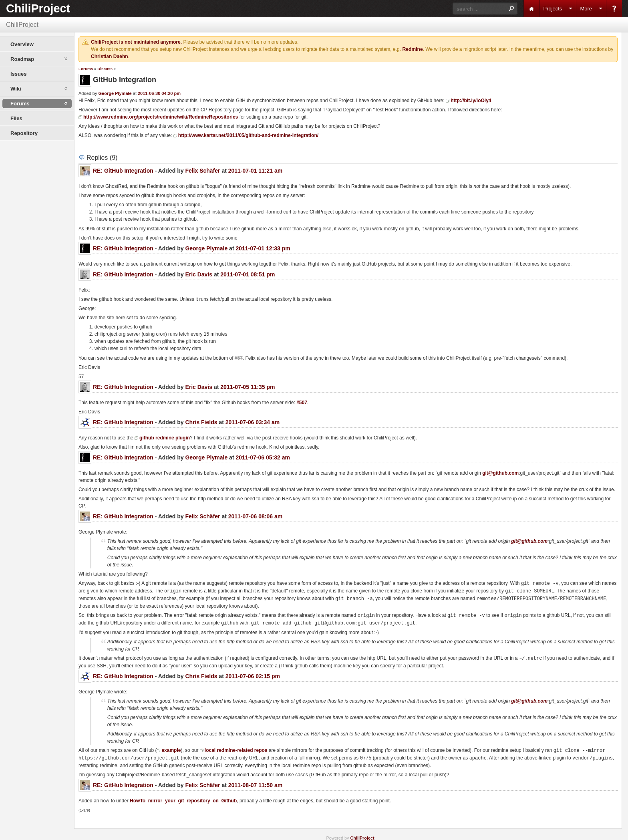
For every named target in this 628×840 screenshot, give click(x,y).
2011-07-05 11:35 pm (248, 387)
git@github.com (500, 473)
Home (531, 9)
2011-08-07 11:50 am (255, 782)
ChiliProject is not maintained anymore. (136, 42)
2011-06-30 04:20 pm (159, 93)
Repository (24, 133)
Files (16, 118)
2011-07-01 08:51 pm (248, 274)
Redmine (413, 49)
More (586, 9)
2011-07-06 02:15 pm (253, 674)
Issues (18, 74)
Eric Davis (199, 274)
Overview (22, 44)
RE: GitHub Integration (123, 171)
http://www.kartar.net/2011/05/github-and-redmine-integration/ (248, 135)
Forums (86, 69)
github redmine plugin (165, 438)
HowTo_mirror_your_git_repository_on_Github (183, 798)
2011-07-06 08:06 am (255, 516)
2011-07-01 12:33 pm (263, 248)
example (171, 748)
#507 (302, 403)
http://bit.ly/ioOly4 (471, 101)
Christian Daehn (110, 56)
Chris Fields (201, 422)
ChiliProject (38, 8)
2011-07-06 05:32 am (263, 457)
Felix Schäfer (202, 171)
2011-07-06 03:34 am (253, 422)
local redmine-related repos (236, 748)
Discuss (105, 69)
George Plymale (115, 93)
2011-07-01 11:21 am (255, 171)
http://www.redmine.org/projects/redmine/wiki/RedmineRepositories (161, 117)
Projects (553, 9)
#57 (239, 358)
